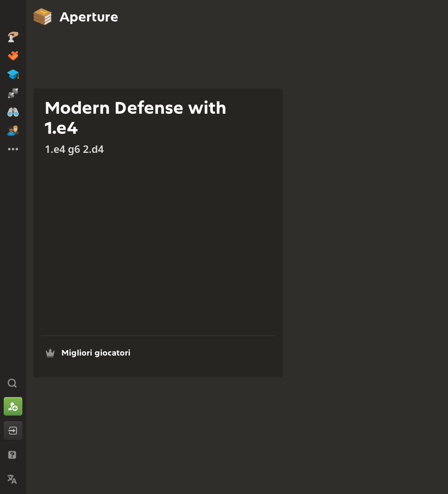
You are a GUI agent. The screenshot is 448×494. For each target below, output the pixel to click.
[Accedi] (13, 431)
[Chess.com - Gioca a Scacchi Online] (13, 16)
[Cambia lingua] (13, 479)
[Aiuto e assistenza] (13, 455)
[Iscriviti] (13, 406)
